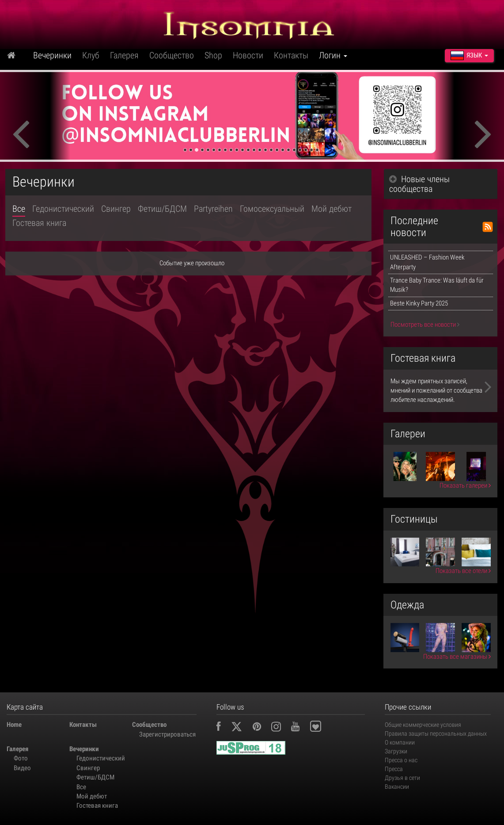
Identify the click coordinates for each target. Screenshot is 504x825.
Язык (469, 55)
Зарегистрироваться (167, 734)
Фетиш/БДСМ (162, 209)
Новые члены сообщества (419, 184)
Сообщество (172, 55)
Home (14, 725)
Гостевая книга (39, 223)
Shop (213, 55)
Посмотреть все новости (425, 325)
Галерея (124, 55)
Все (19, 209)
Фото (21, 758)
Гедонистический (63, 209)
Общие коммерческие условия (423, 725)
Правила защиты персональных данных (436, 733)
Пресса (394, 769)
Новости (248, 55)
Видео (22, 768)
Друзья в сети (402, 778)
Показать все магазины (457, 657)
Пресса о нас (401, 760)
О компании (400, 742)
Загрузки (396, 751)
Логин (333, 55)
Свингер (116, 209)
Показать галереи (465, 485)
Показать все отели (463, 571)
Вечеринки (52, 55)
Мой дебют (332, 209)
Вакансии (397, 787)
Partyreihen (213, 209)
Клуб (91, 55)
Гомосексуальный (272, 209)
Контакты (291, 55)
